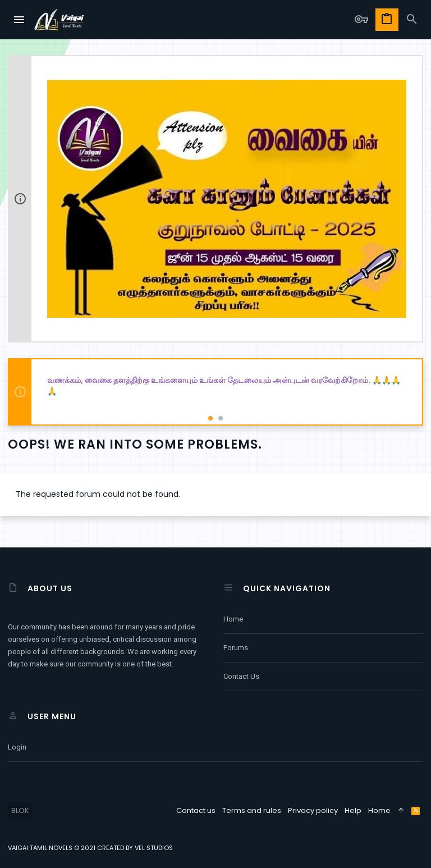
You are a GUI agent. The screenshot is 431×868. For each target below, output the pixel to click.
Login (17, 747)
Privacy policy (313, 810)
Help (353, 810)
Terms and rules (252, 810)
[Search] (412, 20)
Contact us (241, 676)
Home (233, 619)
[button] (20, 20)
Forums (236, 648)
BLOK (20, 810)
